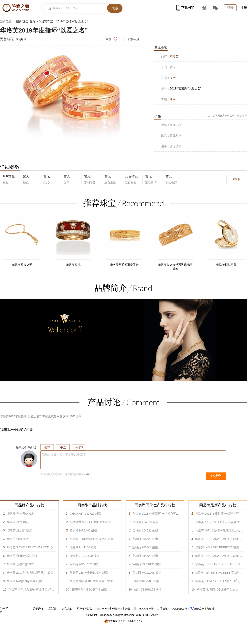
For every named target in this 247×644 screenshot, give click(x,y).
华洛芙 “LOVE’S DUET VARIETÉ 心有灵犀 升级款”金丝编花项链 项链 (51, 547)
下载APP (185, 8)
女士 (173, 78)
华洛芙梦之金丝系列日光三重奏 (175, 267)
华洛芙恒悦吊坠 (226, 265)
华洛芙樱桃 (73, 265)
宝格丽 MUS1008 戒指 (147, 573)
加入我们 (67, 609)
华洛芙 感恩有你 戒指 (21, 564)
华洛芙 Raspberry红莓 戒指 (24, 581)
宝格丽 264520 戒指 (145, 522)
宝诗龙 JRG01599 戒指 (84, 556)
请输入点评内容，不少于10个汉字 (64, 455)
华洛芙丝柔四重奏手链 (124, 265)
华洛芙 (174, 56)
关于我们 (38, 609)
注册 (244, 8)
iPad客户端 (124, 609)
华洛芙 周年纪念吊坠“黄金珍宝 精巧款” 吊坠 (37, 589)
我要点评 (134, 39)
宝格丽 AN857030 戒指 (84, 564)
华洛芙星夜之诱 (22, 265)
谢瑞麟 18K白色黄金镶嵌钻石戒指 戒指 (95, 539)
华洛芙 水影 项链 (18, 539)
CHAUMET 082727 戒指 (85, 514)
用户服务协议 (84, 609)
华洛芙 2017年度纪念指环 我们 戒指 (30, 573)
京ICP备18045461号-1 (148, 615)
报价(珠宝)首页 (26, 21)
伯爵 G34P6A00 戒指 (83, 530)
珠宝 (173, 99)
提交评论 (216, 476)
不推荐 (79, 447)
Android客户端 (144, 609)
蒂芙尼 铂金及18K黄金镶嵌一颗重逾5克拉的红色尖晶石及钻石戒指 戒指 (115, 581)
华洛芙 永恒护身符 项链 (22, 556)
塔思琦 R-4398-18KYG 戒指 (89, 589)
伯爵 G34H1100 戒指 (83, 547)
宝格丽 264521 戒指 (145, 530)
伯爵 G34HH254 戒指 (148, 589)
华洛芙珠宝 (46, 21)
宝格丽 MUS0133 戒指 (147, 564)
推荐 (47, 447)
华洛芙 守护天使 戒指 (21, 514)
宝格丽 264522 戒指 (145, 539)
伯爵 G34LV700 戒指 (146, 581)
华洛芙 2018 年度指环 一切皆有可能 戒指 (159, 514)
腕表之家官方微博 (204, 609)
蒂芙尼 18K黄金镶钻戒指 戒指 (89, 573)
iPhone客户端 (107, 609)
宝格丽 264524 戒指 (145, 556)
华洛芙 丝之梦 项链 (19, 530)
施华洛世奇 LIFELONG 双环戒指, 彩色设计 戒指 (101, 522)
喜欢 (108, 39)
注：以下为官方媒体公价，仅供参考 (227, 116)
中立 (63, 447)
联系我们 (52, 609)
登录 (230, 8)
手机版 (163, 609)
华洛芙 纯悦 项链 (18, 522)
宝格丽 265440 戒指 (145, 547)
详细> (237, 179)
